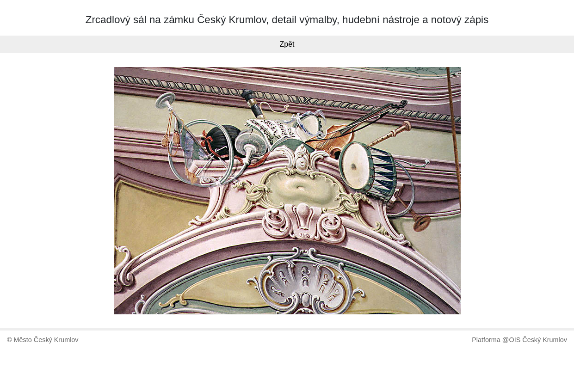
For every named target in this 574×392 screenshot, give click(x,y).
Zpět (287, 44)
